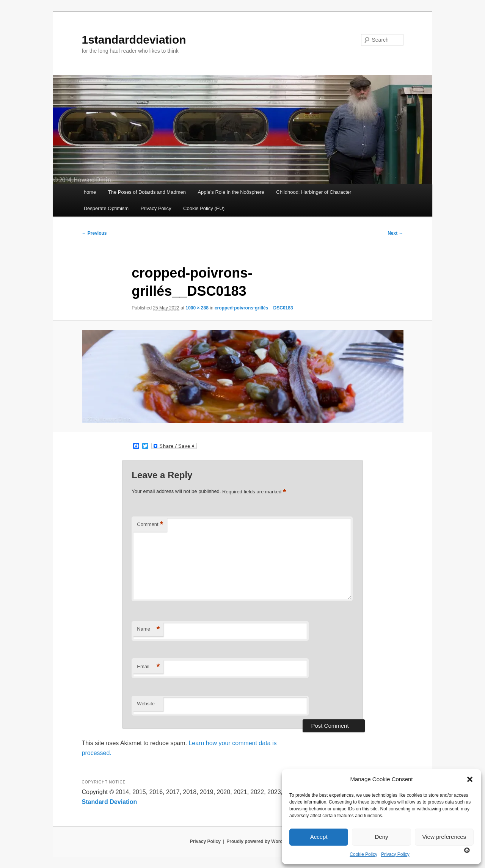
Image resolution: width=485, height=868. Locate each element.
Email (148, 667)
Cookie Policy (363, 854)
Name (148, 629)
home (90, 192)
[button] (470, 779)
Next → (395, 233)
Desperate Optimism (106, 208)
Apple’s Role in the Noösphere (231, 192)
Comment (150, 525)
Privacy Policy (395, 854)
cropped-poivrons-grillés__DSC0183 (254, 308)
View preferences (444, 837)
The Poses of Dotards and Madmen (147, 192)
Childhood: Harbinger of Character (314, 192)
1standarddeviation (134, 40)
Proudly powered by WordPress (261, 841)
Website (146, 704)
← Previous (94, 233)
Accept (319, 837)
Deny (381, 837)
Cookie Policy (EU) (204, 208)
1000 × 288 (197, 308)
